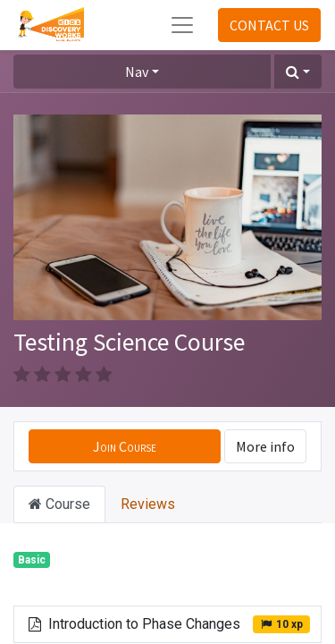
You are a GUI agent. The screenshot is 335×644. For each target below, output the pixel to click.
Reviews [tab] (148, 504)
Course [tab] (59, 504)
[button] (298, 72)
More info (265, 446)
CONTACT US (269, 25)
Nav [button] (137, 72)
